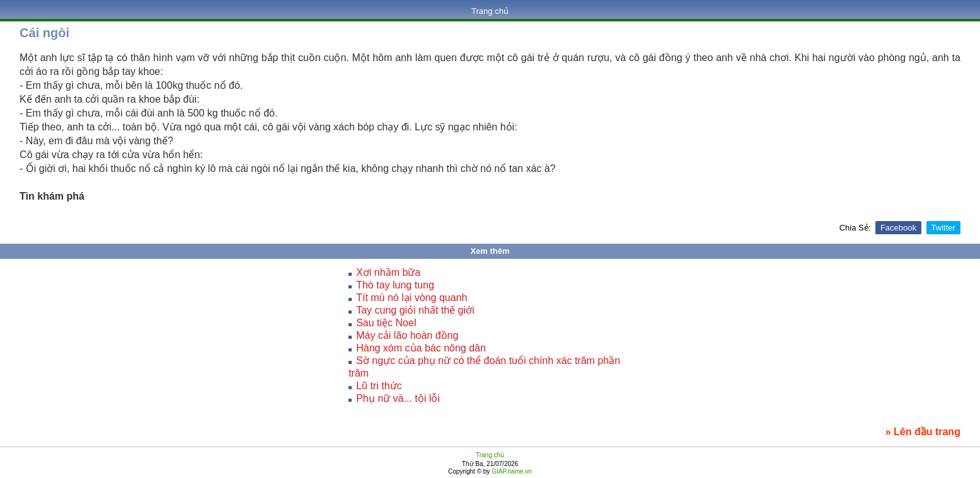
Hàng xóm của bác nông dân (421, 348)
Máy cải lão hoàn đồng (407, 335)
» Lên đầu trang (923, 432)
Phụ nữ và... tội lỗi (398, 398)
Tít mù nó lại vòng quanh (412, 298)
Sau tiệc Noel (386, 323)
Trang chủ (490, 11)
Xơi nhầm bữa (388, 272)
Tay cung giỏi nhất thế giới (415, 310)
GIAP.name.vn (511, 471)
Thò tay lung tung (395, 285)
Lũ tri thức (379, 386)
